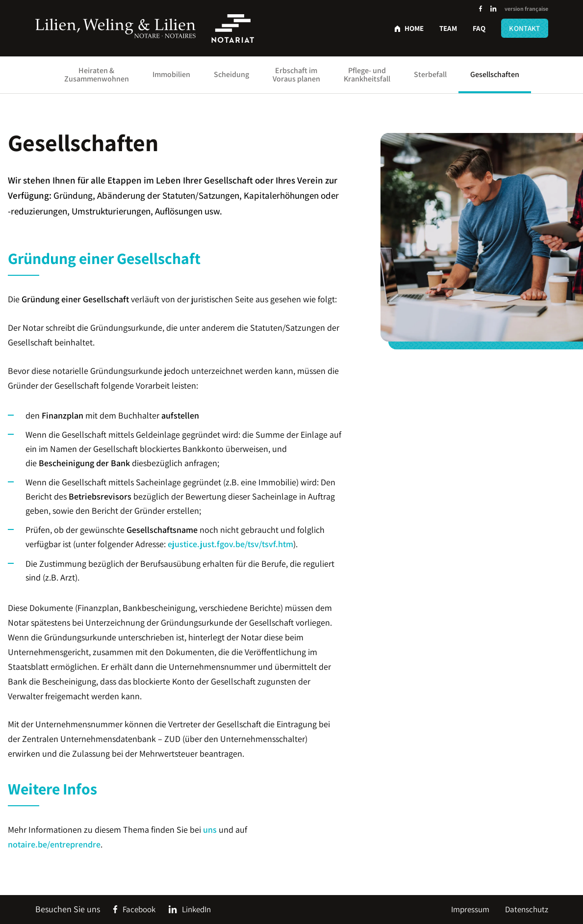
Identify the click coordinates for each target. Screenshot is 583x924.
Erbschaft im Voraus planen (296, 75)
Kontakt (524, 28)
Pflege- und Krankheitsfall (367, 75)
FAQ (479, 28)
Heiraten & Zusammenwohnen (97, 75)
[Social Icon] (480, 9)
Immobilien (171, 74)
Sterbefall (430, 74)
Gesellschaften (495, 74)
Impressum (470, 909)
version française (526, 9)
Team (448, 28)
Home (414, 28)
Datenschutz (527, 909)
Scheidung (231, 74)
